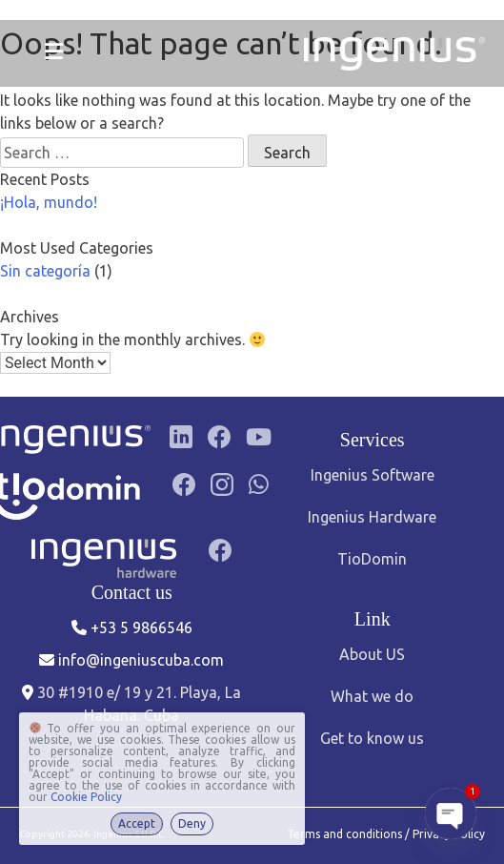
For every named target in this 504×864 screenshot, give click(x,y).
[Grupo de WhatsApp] (259, 496)
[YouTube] (259, 440)
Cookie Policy (86, 797)
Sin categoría (45, 271)
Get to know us (372, 738)
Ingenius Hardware (372, 517)
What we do (372, 696)
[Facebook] (219, 440)
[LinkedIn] (181, 440)
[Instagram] (222, 496)
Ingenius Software (373, 475)
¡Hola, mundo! (49, 202)
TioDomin (372, 559)
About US (372, 654)
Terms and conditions (346, 834)
